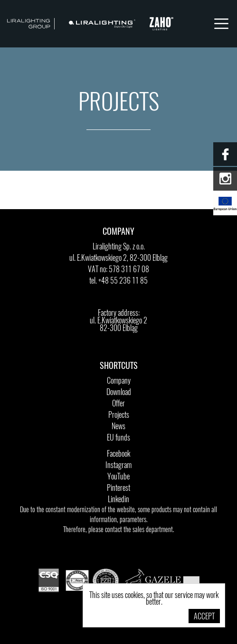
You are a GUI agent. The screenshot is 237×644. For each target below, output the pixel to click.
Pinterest (118, 488)
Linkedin (118, 500)
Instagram (118, 466)
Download (119, 393)
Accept (204, 617)
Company (119, 381)
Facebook (118, 454)
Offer (118, 404)
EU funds (118, 438)
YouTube (118, 477)
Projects (119, 415)
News (118, 427)
